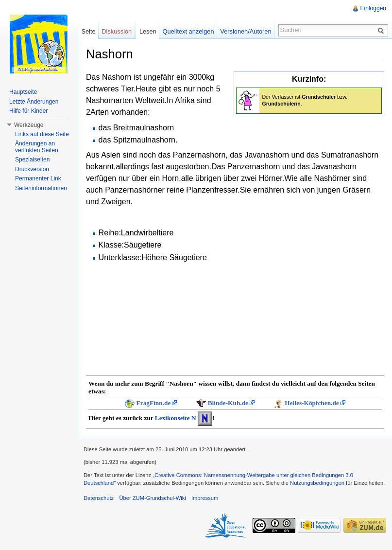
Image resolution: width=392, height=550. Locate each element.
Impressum (205, 498)
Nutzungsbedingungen (317, 483)
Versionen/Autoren (246, 31)
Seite (88, 31)
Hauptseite (23, 92)
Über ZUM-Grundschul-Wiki (152, 498)
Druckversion (32, 169)
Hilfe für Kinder (28, 111)
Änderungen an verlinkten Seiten (37, 147)
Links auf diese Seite (42, 134)
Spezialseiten (32, 160)
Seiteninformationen (41, 188)
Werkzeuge (29, 125)
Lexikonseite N (176, 418)
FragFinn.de (154, 403)
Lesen (148, 31)
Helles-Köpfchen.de (312, 403)
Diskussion (117, 31)
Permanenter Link (38, 178)
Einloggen (373, 8)
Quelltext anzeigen (188, 31)
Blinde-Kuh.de (228, 403)
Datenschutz (99, 498)
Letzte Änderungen (34, 102)
